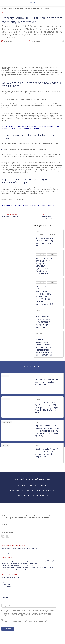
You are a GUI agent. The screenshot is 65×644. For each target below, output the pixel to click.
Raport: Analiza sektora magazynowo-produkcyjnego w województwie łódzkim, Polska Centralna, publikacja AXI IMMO (45, 295)
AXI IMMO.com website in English (10, 578)
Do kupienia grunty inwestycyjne (10, 553)
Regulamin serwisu (7, 586)
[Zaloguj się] (34, 3)
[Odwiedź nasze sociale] (3, 536)
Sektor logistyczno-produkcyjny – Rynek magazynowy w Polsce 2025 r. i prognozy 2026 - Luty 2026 (29, 561)
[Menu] (62, 3)
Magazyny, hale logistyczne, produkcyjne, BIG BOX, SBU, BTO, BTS (19, 548)
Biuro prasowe (10, 8)
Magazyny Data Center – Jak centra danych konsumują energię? (19, 570)
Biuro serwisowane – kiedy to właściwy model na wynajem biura (44, 242)
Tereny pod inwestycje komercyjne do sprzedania (32, 495)
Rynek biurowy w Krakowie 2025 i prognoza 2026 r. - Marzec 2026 (19, 563)
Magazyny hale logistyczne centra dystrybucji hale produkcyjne (32, 490)
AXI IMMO (4, 8)
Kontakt (4, 580)
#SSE (3, 12)
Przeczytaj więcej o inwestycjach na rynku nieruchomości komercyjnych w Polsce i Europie (29, 205)
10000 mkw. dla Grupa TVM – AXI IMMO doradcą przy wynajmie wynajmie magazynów (45, 322)
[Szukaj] (31, 3)
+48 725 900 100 (44, 220)
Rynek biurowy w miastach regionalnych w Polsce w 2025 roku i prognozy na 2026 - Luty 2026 (27, 567)
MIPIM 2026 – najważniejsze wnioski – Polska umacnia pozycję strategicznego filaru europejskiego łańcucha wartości (45, 347)
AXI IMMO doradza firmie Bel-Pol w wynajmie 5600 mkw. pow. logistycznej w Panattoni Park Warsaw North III (44, 266)
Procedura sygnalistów (8, 589)
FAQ (3, 582)
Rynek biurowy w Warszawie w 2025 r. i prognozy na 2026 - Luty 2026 (20, 565)
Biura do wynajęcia (7, 551)
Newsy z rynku (52, 234)
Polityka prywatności (7, 584)
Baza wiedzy (5, 376)
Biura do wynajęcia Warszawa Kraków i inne (32, 485)
